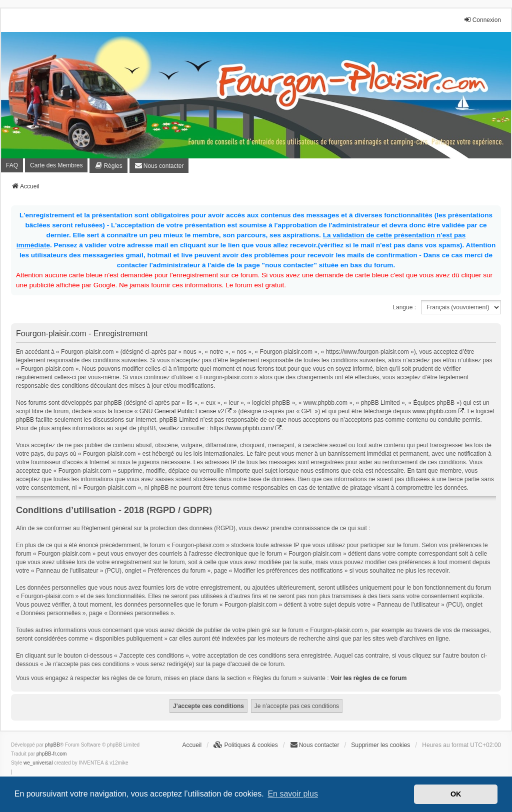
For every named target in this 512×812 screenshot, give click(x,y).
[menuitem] (108, 166)
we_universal (38, 763)
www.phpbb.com (434, 411)
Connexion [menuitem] (482, 20)
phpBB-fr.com (52, 754)
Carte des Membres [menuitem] (56, 165)
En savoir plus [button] (293, 794)
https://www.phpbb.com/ (242, 428)
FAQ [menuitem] (12, 165)
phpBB (52, 745)
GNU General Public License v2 (182, 411)
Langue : (404, 307)
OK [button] (456, 794)
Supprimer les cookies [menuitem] (380, 745)
